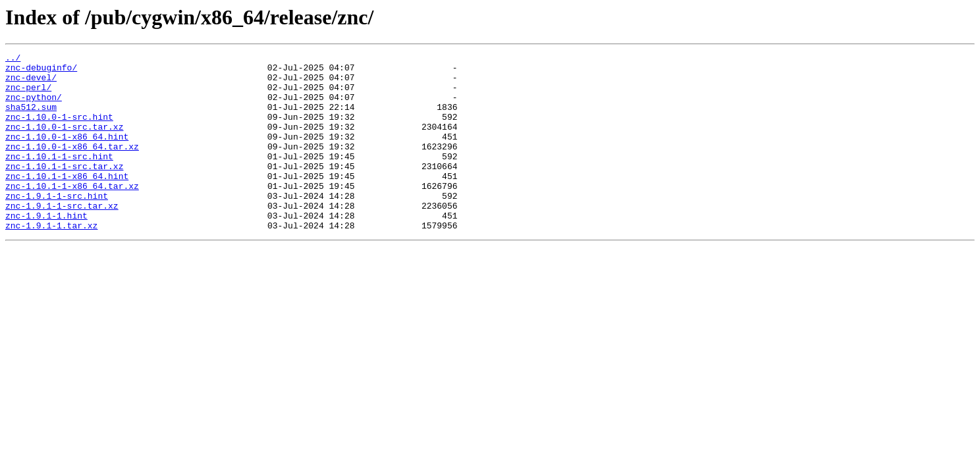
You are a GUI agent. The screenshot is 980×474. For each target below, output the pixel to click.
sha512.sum (31, 118)
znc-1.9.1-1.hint (46, 249)
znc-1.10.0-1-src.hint (59, 130)
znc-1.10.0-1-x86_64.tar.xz (72, 166)
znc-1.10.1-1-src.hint (59, 178)
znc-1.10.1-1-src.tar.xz (64, 190)
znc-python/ (34, 107)
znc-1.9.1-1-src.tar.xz (62, 237)
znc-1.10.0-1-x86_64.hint (67, 154)
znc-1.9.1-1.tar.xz (51, 261)
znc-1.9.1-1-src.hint (57, 225)
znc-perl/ (28, 95)
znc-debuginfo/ (41, 71)
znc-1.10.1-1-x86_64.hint (67, 201)
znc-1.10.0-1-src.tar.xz (64, 142)
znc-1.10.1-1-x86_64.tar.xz (72, 213)
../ (13, 59)
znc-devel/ (31, 83)
